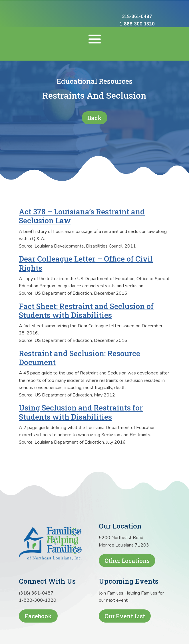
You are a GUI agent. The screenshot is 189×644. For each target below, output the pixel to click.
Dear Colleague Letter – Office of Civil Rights (86, 263)
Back (94, 118)
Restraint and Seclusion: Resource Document (80, 358)
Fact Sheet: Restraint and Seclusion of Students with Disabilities (86, 311)
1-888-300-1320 (137, 24)
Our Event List (125, 616)
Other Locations (127, 561)
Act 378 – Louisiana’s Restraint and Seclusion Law (82, 216)
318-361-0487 (137, 16)
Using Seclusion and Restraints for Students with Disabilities (81, 412)
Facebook (38, 616)
